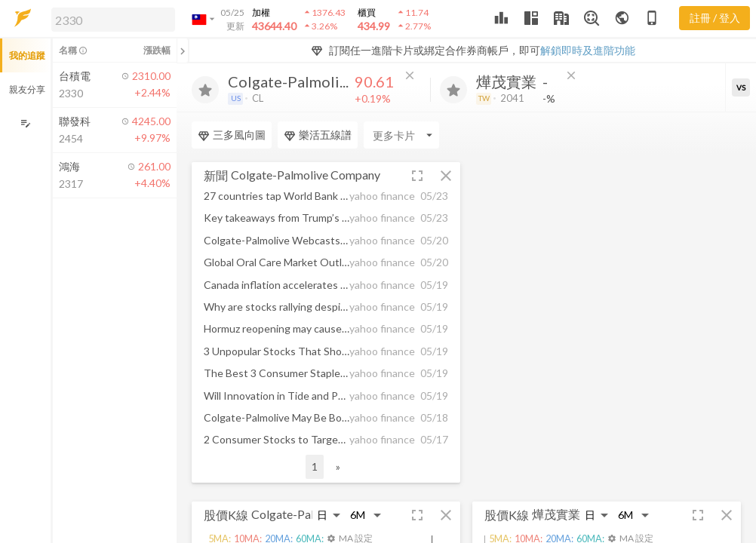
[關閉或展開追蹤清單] (183, 51)
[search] (113, 20)
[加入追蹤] (205, 90)
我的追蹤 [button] (27, 55)
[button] (110, 19)
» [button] (338, 466)
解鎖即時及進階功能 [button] (588, 50)
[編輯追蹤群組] (25, 123)
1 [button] (315, 466)
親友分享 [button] (27, 89)
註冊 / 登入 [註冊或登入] (715, 18)
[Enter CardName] (229, 135)
